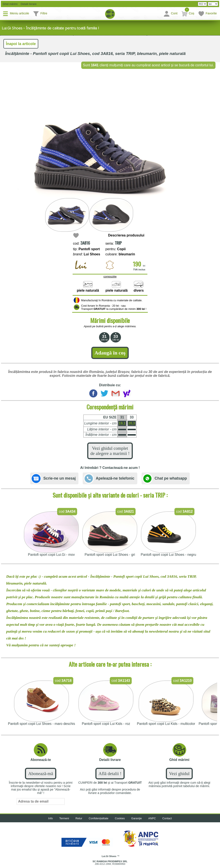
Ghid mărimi (10, 4)
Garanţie (137, 818)
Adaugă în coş (110, 353)
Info (50, 818)
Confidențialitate (99, 818)
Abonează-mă (40, 773)
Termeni (64, 818)
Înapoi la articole (21, 44)
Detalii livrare (28, 4)
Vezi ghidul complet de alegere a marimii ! (110, 451)
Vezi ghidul (179, 773)
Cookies (120, 818)
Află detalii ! (110, 773)
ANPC (152, 818)
